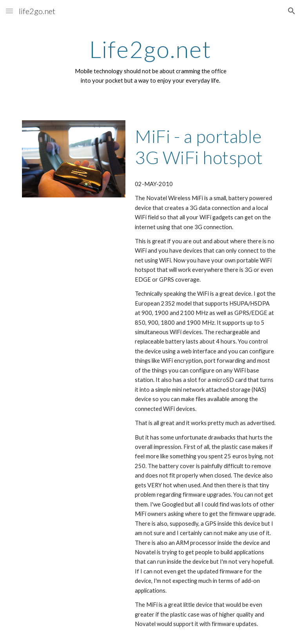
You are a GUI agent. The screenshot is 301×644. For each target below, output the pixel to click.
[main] (150, 61)
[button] (9, 11)
